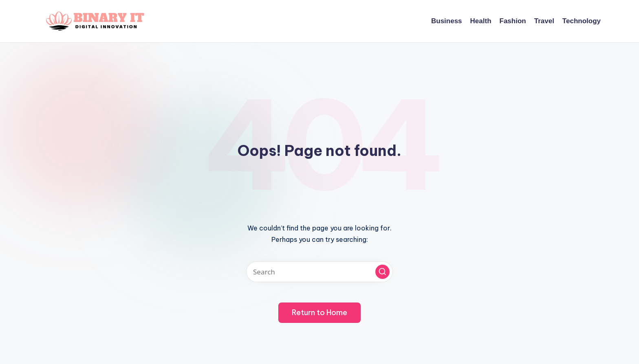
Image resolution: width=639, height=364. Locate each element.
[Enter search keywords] (319, 272)
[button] (382, 272)
